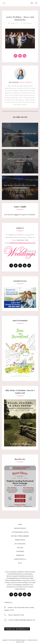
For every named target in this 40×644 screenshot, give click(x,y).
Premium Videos (20, 540)
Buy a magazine (20, 544)
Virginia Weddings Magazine (19, 640)
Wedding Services (20, 528)
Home (20, 524)
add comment (27, 23)
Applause (20, 548)
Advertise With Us (20, 559)
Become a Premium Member (20, 536)
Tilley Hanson (26, 82)
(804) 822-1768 (20, 642)
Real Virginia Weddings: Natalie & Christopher (20, 160)
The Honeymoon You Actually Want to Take (20, 133)
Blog (20, 563)
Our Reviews (20, 551)
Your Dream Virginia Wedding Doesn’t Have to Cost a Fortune (20, 186)
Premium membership (17, 629)
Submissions (20, 555)
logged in (17, 214)
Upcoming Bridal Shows (20, 532)
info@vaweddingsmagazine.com (22, 243)
